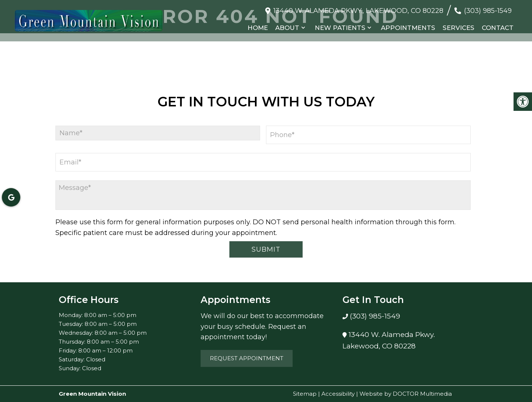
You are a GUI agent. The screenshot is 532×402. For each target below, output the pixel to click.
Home (258, 28)
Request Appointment (247, 358)
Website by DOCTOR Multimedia (406, 394)
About (287, 28)
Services (458, 28)
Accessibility (338, 394)
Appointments (408, 28)
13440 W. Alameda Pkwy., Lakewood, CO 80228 (358, 11)
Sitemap (305, 394)
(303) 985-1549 (488, 11)
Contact (498, 28)
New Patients (340, 28)
